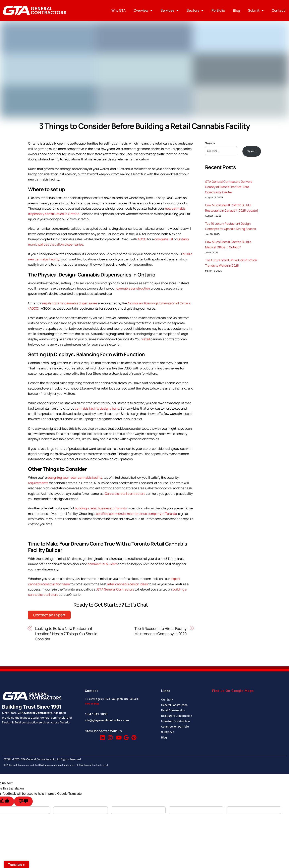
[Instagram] (110, 736)
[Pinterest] (133, 736)
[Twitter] (94, 736)
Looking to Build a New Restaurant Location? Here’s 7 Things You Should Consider (66, 634)
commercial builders (103, 564)
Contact (278, 10)
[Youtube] (118, 736)
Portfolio (218, 10)
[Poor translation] (23, 801)
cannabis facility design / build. (98, 408)
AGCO (142, 239)
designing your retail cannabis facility (75, 477)
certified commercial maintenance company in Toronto (136, 514)
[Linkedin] (102, 736)
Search (210, 143)
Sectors (195, 11)
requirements (38, 483)
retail (146, 339)
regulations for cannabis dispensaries (70, 303)
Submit (256, 11)
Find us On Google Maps (233, 691)
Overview (143, 11)
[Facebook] (86, 736)
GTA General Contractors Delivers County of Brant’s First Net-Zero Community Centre (229, 187)
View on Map (92, 704)
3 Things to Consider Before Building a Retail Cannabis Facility (144, 126)
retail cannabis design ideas (127, 584)
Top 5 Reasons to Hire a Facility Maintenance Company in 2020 (161, 631)
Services (170, 11)
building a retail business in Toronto (101, 508)
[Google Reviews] (126, 736)
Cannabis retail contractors (125, 494)
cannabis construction (133, 288)
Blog (237, 10)
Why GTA (119, 10)
